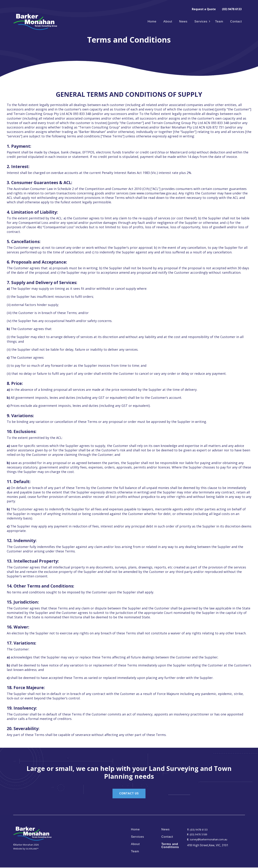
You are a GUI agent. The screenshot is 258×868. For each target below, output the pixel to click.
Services (201, 22)
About (168, 22)
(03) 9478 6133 (231, 9)
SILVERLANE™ (33, 849)
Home (152, 22)
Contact (236, 22)
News (183, 22)
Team (219, 22)
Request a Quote (200, 9)
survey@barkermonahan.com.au (210, 840)
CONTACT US (129, 794)
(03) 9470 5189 (198, 835)
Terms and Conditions (170, 846)
